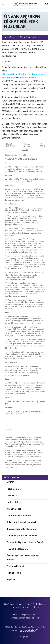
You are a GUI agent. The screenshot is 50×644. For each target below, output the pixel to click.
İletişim (37, 607)
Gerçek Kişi (12, 496)
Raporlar (11, 580)
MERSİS (10, 482)
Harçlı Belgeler (14, 489)
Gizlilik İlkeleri (38, 604)
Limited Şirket (14, 502)
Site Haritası (15, 607)
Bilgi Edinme (9, 604)
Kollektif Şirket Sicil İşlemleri (21, 522)
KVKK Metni (26, 607)
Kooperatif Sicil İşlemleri (19, 516)
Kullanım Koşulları (23, 604)
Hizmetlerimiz (14, 573)
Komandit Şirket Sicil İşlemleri (22, 536)
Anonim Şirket (14, 509)
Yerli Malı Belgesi (15, 566)
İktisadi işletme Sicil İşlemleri (21, 529)
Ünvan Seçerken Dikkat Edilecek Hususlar (23, 558)
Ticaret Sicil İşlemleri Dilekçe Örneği (25, 542)
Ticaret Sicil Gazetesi (17, 549)
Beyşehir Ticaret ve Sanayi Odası (23, 627)
